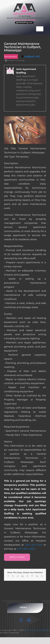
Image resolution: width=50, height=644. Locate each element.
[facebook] (21, 620)
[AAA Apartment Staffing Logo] (25, 5)
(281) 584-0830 (34, 545)
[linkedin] (29, 620)
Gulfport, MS (32, 57)
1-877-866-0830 (26, 549)
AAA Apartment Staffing (37, 630)
